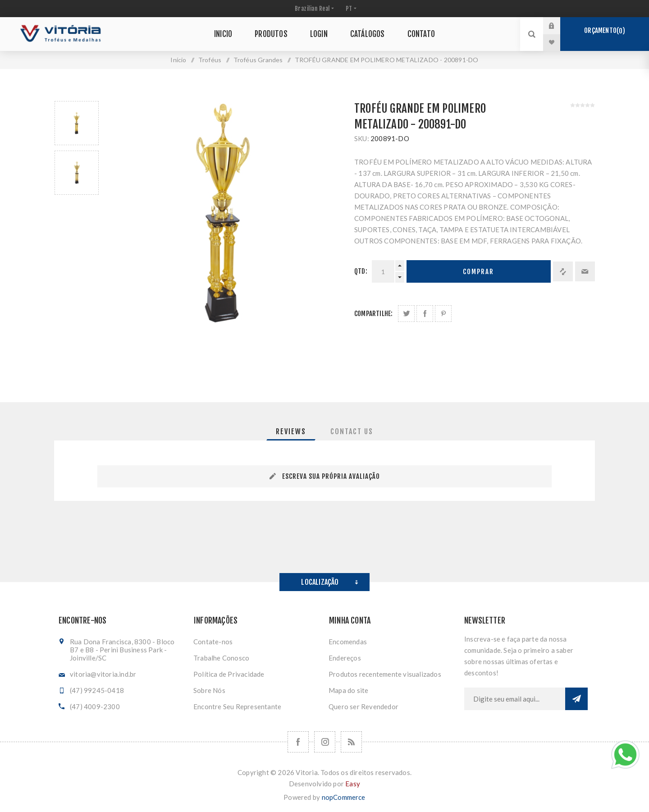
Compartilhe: (373, 314)
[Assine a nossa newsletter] (515, 699)
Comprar (478, 272)
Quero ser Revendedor (363, 706)
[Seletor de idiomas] (350, 9)
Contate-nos (213, 642)
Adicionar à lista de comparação (563, 271)
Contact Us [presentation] (352, 431)
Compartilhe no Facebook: (425, 314)
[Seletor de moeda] (313, 9)
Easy (353, 784)
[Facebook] (298, 742)
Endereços (345, 658)
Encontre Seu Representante (237, 706)
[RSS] (351, 742)
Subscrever (576, 699)
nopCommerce (344, 797)
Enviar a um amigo (585, 271)
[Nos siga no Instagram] (325, 742)
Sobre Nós (209, 690)
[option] (77, 123)
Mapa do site (348, 690)
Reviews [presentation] (291, 431)
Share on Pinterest (443, 314)
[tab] (291, 431)
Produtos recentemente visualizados (385, 674)
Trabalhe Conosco (221, 658)
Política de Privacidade (229, 674)
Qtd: (361, 271)
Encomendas (348, 642)
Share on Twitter (406, 314)
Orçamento (604, 31)
